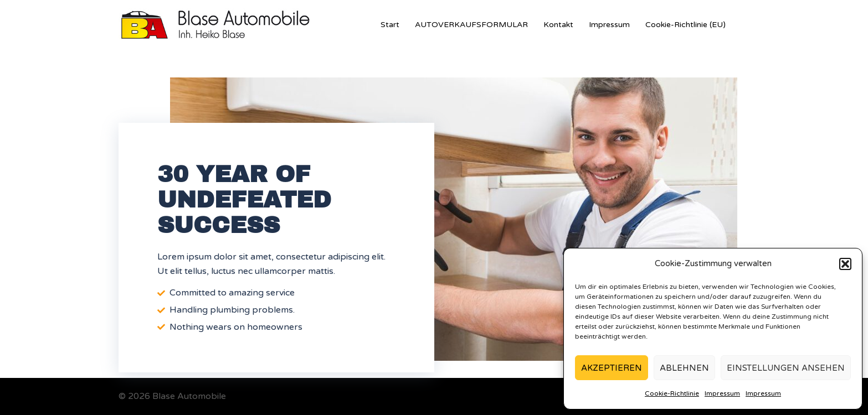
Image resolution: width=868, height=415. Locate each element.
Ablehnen (684, 368)
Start (390, 25)
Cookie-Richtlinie (672, 393)
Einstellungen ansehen (786, 368)
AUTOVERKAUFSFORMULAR (471, 25)
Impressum (722, 393)
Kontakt (558, 25)
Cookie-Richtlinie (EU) (685, 25)
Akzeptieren (612, 368)
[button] (845, 264)
